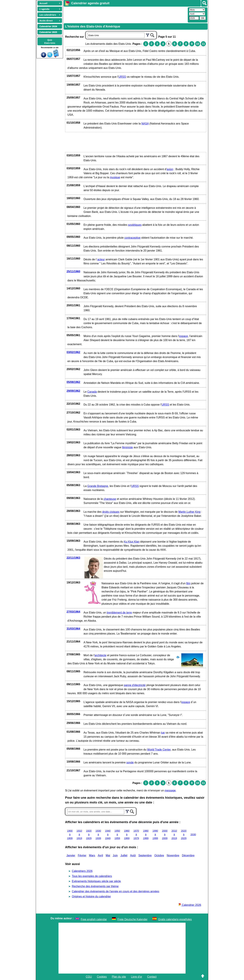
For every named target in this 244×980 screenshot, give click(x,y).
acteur (101, 259)
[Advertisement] (125, 15)
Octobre (159, 855)
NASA (145, 124)
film (188, 583)
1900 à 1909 (70, 834)
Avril (100, 855)
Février (82, 855)
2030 (193, 834)
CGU (89, 977)
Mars (92, 855)
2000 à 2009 (165, 834)
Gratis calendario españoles (175, 919)
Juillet (124, 855)
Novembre (173, 855)
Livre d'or (136, 977)
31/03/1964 (73, 629)
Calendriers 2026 (82, 871)
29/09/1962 (73, 391)
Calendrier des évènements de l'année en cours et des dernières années (115, 891)
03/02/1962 (73, 352)
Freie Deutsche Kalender (132, 919)
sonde (130, 762)
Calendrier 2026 (190, 905)
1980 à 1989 (146, 834)
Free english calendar (94, 919)
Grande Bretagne (98, 486)
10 (198, 44)
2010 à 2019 (174, 834)
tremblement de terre (119, 613)
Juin (115, 855)
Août (133, 855)
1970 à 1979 (136, 834)
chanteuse (110, 499)
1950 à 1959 (117, 834)
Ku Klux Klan (132, 542)
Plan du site (119, 977)
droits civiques (111, 512)
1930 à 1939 (98, 834)
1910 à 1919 (79, 834)
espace (184, 336)
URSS (122, 77)
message (170, 790)
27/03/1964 (73, 612)
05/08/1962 (73, 382)
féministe (127, 447)
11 (203, 44)
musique (115, 177)
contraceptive (132, 238)
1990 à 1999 (155, 834)
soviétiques (135, 225)
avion (170, 169)
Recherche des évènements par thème (95, 886)
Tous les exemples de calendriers (92, 876)
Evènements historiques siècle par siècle (96, 881)
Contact (152, 977)
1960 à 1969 (127, 834)
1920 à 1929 (89, 834)
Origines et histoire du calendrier (91, 896)
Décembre (188, 855)
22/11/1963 (73, 558)
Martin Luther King (190, 512)
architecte (100, 655)
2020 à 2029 (184, 834)
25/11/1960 (73, 271)
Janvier (71, 855)
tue (163, 733)
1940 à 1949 (108, 834)
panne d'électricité (135, 685)
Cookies (102, 977)
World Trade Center (159, 750)
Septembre (145, 855)
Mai (108, 855)
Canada (92, 392)
